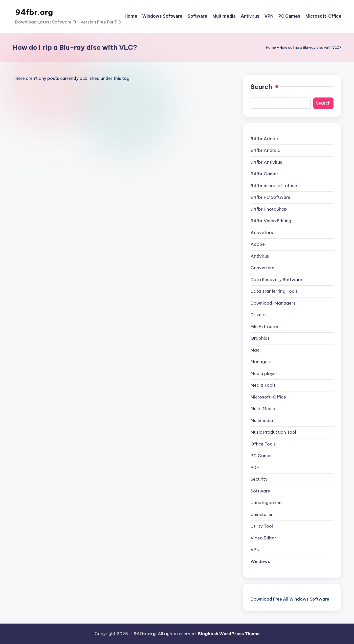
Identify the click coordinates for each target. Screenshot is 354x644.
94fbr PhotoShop (269, 209)
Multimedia (262, 420)
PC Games (262, 456)
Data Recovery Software (276, 280)
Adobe (258, 244)
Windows (260, 561)
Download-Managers (273, 303)
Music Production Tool (273, 432)
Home (271, 47)
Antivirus (260, 256)
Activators (262, 233)
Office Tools (263, 444)
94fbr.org (34, 12)
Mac (255, 350)
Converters (262, 268)
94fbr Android (265, 150)
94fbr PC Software (270, 197)
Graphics (260, 338)
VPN (255, 550)
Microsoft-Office (268, 397)
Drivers (258, 315)
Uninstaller (262, 514)
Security (259, 479)
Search (261, 87)
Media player (264, 374)
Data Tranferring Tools (274, 291)
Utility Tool (262, 526)
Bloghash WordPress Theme (229, 634)
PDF (255, 467)
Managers (261, 362)
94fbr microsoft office (274, 186)
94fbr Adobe (264, 139)
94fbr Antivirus (266, 162)
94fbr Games (265, 174)
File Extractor (265, 327)
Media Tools (263, 385)
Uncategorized (266, 503)
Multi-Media (263, 409)
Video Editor (263, 538)
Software (260, 491)
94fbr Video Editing (271, 221)
